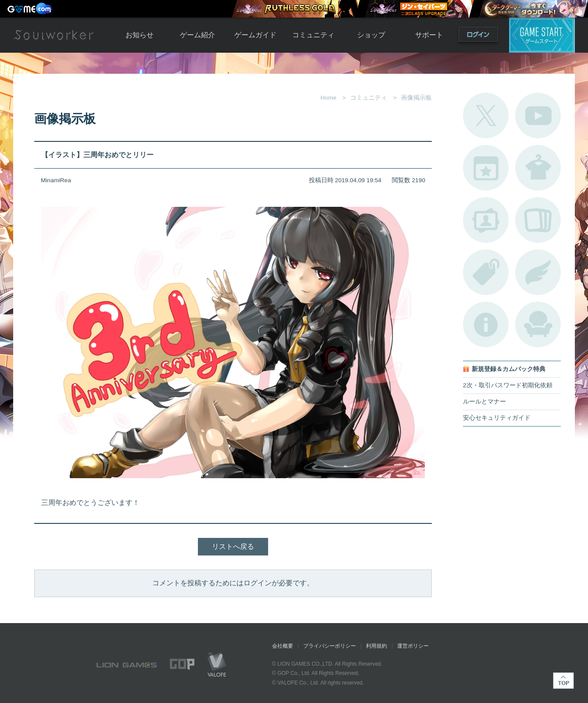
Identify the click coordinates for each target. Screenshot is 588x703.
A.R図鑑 (538, 220)
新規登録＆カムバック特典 (509, 369)
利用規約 (376, 646)
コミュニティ (313, 35)
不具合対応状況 (486, 324)
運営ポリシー (413, 646)
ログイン (478, 36)
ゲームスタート (542, 35)
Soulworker (54, 35)
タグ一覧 (486, 272)
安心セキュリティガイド (497, 418)
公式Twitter (486, 115)
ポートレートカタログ (486, 220)
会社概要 (283, 646)
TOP (563, 681)
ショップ (371, 35)
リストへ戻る (233, 546)
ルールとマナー (484, 402)
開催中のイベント (486, 168)
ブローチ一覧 (538, 272)
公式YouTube (538, 115)
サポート (429, 35)
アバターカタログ (538, 168)
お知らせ (140, 35)
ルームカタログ (538, 324)
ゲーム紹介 (197, 35)
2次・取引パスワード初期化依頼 (508, 385)
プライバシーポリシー (330, 646)
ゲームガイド (255, 35)
